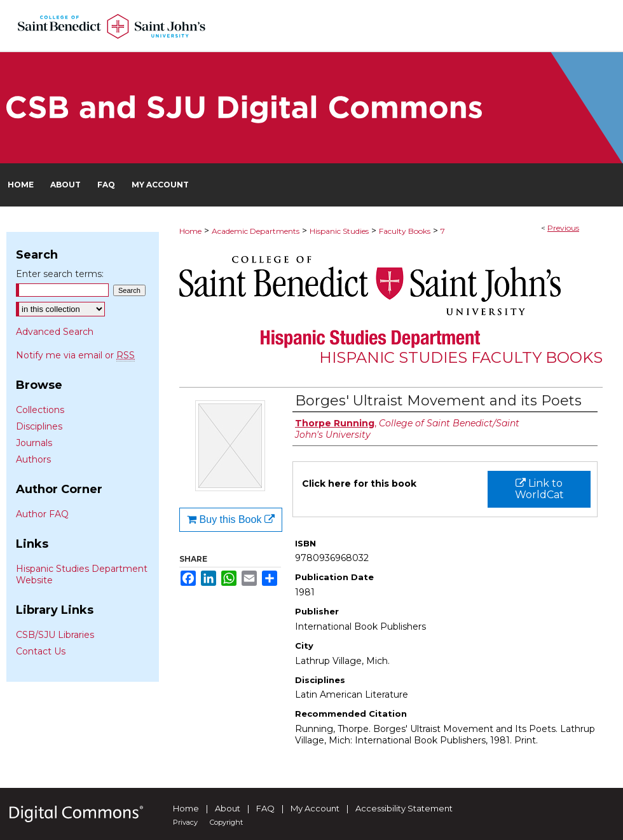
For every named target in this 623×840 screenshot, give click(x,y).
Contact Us (41, 651)
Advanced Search (55, 332)
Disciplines (39, 426)
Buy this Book (231, 519)
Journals (34, 443)
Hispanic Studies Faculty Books (461, 357)
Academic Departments (256, 231)
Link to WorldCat (539, 489)
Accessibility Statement (404, 808)
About (228, 808)
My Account (315, 808)
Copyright (226, 822)
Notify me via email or (75, 355)
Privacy (185, 822)
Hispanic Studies (339, 231)
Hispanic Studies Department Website (82, 574)
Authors (33, 459)
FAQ (265, 808)
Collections (40, 410)
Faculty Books (405, 231)
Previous (563, 228)
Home (190, 231)
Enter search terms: (60, 274)
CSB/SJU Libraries (55, 635)
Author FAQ (42, 514)
